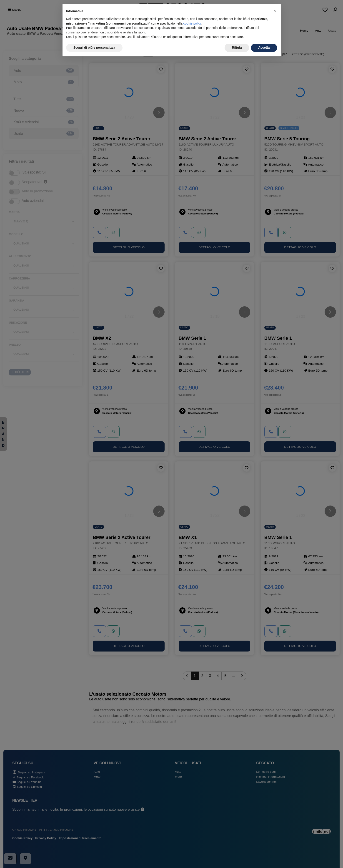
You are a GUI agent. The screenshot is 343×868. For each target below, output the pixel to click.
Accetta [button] (264, 48)
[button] (275, 11)
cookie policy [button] (192, 23)
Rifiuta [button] (237, 48)
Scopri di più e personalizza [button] (94, 48)
